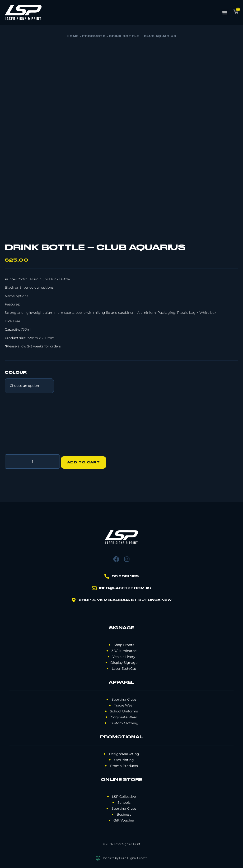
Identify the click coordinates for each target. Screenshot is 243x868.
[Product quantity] (32, 461)
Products (94, 36)
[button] (225, 12)
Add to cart (86, 461)
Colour (16, 373)
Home (73, 36)
